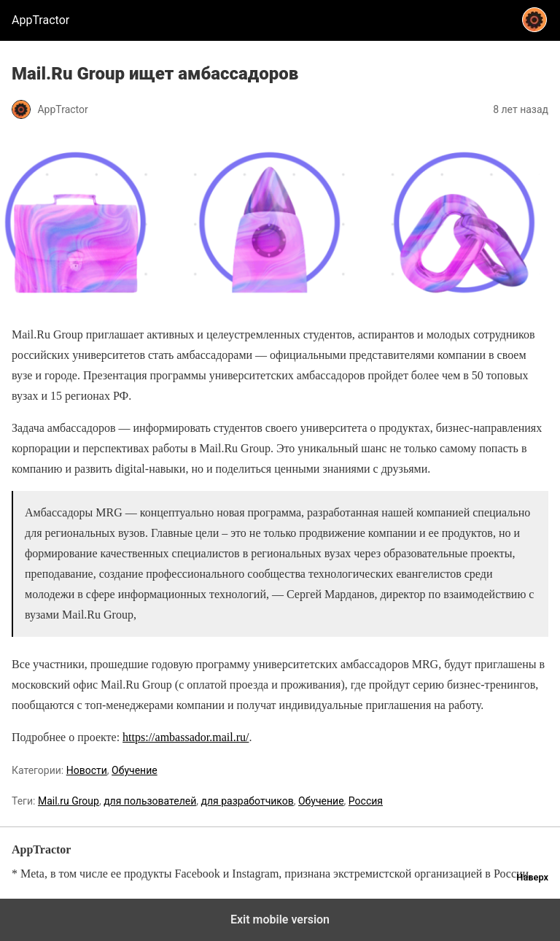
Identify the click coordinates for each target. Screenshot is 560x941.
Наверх (532, 877)
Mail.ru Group (69, 801)
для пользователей (150, 801)
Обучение (135, 770)
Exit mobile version (280, 919)
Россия (366, 801)
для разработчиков (248, 801)
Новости (87, 770)
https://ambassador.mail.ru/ (186, 737)
